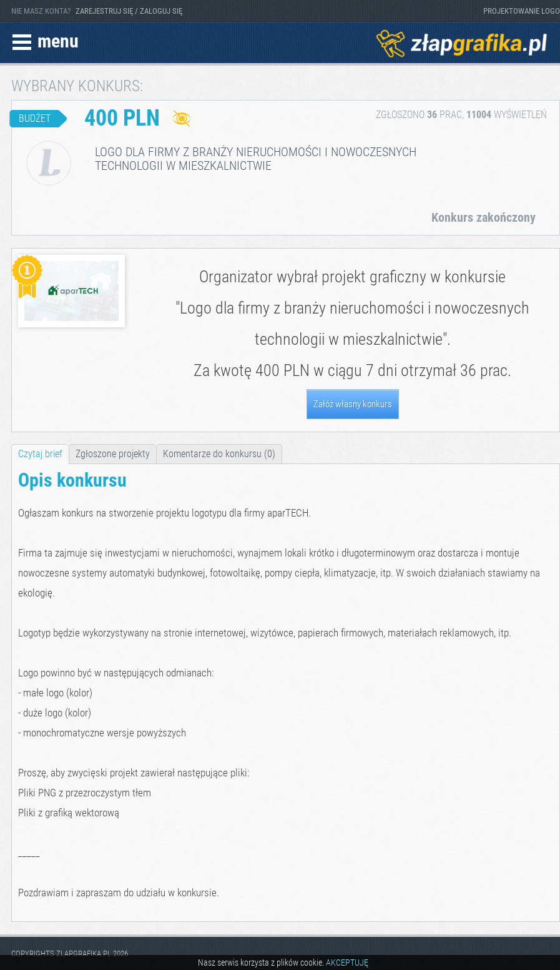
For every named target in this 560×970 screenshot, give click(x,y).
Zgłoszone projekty (113, 454)
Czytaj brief (40, 454)
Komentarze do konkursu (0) (219, 454)
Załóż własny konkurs (353, 404)
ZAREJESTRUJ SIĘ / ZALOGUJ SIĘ (129, 11)
